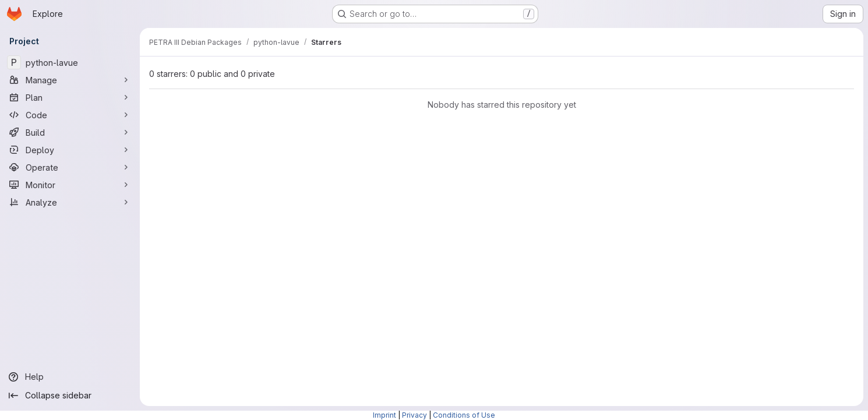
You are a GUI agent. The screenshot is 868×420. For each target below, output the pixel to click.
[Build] (70, 132)
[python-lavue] (70, 62)
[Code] (70, 115)
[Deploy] (70, 150)
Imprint (384, 415)
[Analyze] (70, 202)
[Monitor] (70, 185)
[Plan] (70, 97)
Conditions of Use (464, 415)
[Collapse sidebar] (70, 396)
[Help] (70, 377)
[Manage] (70, 80)
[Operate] (70, 167)
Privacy (414, 415)
